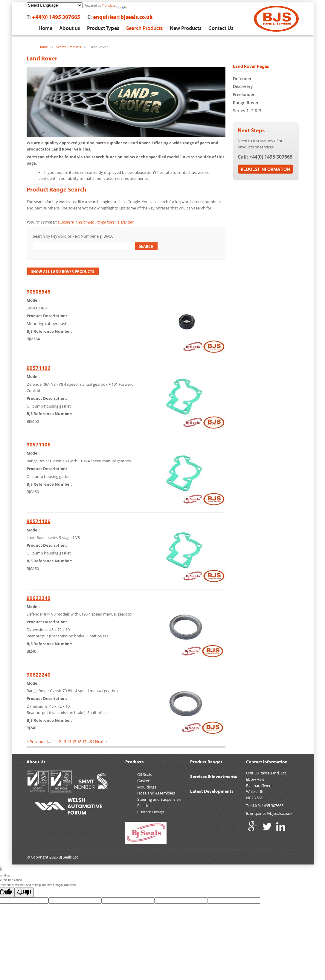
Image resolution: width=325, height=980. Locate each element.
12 (59, 742)
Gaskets (144, 781)
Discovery (66, 222)
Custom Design (151, 812)
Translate (109, 5)
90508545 (39, 292)
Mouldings (147, 787)
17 (84, 742)
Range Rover (106, 222)
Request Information (265, 169)
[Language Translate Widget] (55, 5)
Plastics (144, 806)
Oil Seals (145, 774)
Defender (126, 222)
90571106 (39, 368)
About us (70, 28)
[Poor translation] (24, 892)
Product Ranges (206, 762)
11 (54, 742)
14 (69, 742)
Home (45, 28)
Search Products (145, 28)
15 (74, 742)
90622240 (39, 598)
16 (79, 742)
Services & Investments (214, 776)
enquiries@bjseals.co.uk (123, 17)
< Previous (36, 742)
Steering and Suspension (159, 799)
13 (64, 742)
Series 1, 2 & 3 (247, 111)
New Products (186, 28)
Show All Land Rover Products (63, 271)
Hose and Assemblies (156, 793)
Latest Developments (212, 791)
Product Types (103, 28)
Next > (101, 742)
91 (92, 742)
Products (135, 762)
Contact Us (221, 28)
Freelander (85, 222)
